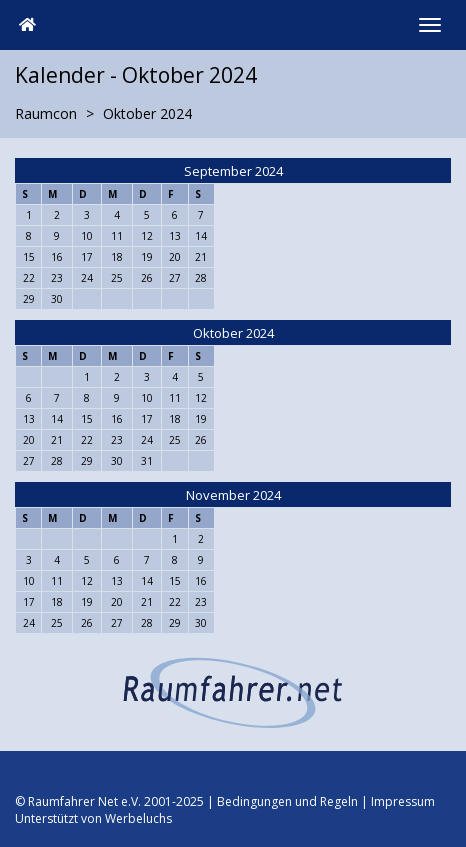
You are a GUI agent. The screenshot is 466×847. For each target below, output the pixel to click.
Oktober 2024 (233, 333)
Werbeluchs (138, 818)
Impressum (403, 801)
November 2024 (233, 495)
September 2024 (233, 171)
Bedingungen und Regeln (287, 801)
